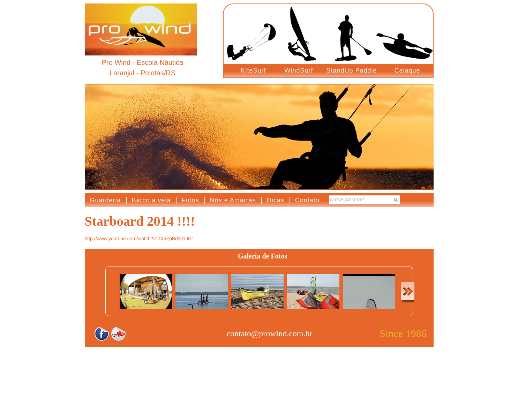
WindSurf (299, 70)
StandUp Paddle (352, 70)
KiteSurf (254, 70)
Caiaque (407, 70)
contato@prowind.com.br (269, 333)
